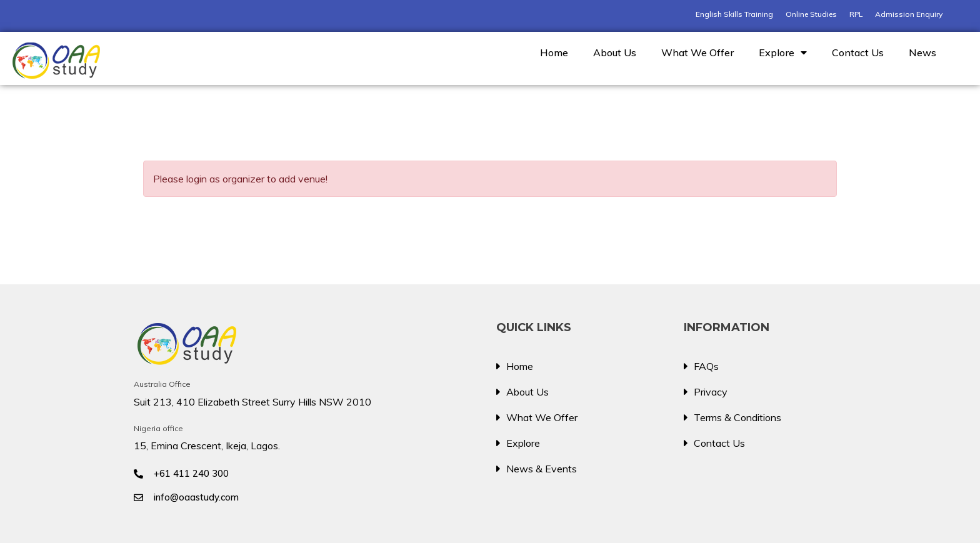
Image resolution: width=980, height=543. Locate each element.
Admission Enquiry (909, 14)
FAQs (706, 366)
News (922, 52)
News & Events (542, 469)
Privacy (711, 392)
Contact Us (858, 52)
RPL (856, 14)
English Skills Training (734, 14)
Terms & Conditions (737, 417)
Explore (783, 52)
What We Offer (697, 52)
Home (554, 52)
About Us (615, 52)
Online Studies (811, 14)
